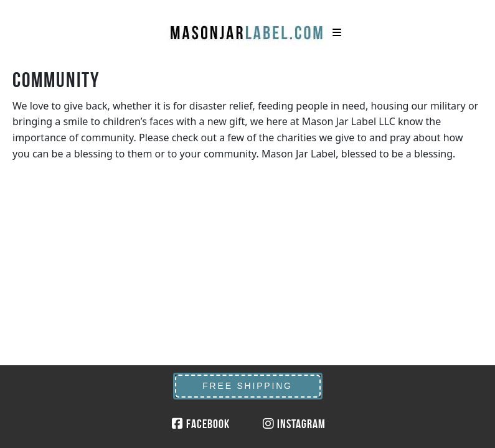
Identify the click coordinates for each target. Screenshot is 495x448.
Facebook (201, 424)
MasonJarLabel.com (248, 28)
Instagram (294, 424)
